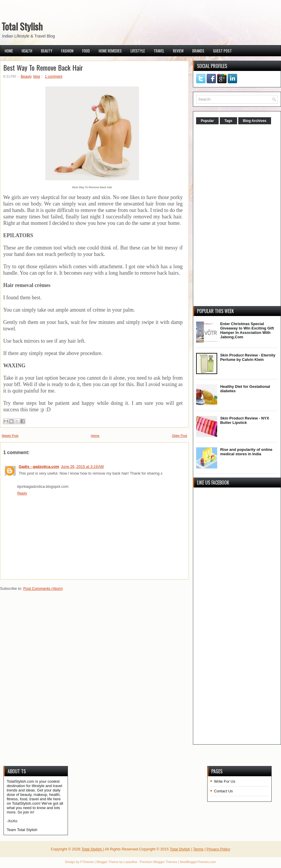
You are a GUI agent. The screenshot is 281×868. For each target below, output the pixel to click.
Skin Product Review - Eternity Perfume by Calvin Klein (248, 357)
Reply (22, 493)
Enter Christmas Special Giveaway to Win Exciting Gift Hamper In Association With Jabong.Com (247, 330)
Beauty (47, 51)
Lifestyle (138, 51)
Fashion (67, 51)
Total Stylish (22, 26)
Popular (207, 121)
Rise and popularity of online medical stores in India (246, 452)
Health (27, 51)
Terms (198, 849)
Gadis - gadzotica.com (39, 467)
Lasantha (130, 862)
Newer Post (10, 436)
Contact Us (223, 791)
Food (86, 51)
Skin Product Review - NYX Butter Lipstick (245, 420)
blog (37, 77)
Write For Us (225, 781)
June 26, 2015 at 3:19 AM (82, 467)
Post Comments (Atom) (43, 588)
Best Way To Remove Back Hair (43, 67)
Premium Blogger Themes (159, 862)
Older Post (179, 436)
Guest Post (222, 51)
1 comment (53, 77)
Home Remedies (110, 51)
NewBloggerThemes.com (198, 862)
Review (178, 51)
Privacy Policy (219, 849)
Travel (159, 51)
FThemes (87, 862)
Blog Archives (255, 121)
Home (9, 51)
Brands (198, 51)
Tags (228, 121)
